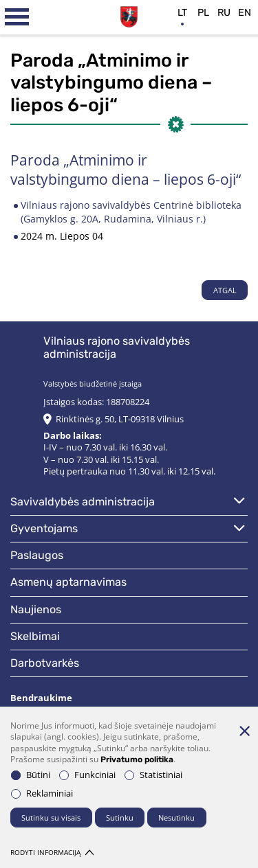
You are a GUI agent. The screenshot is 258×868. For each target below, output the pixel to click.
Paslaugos (37, 555)
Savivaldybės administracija (83, 502)
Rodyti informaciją (52, 853)
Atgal (225, 290)
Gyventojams (44, 528)
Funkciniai (87, 775)
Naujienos (36, 609)
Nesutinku (176, 818)
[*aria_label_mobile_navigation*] (17, 17)
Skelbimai (35, 636)
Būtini (31, 775)
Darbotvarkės (45, 663)
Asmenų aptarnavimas (68, 582)
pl (203, 13)
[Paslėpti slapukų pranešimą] (244, 731)
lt (182, 13)
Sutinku (120, 818)
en (245, 13)
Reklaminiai (42, 793)
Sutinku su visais (51, 818)
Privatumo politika (137, 759)
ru (224, 13)
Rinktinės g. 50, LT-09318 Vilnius (120, 419)
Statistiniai (153, 775)
